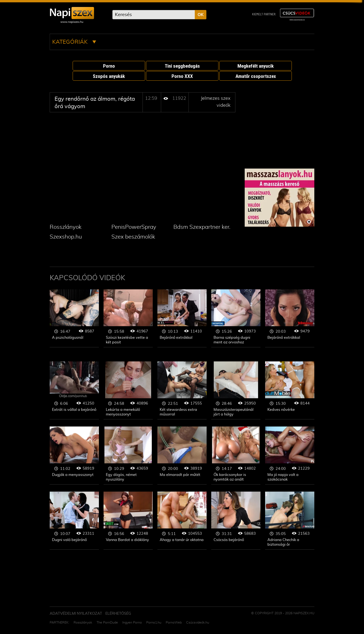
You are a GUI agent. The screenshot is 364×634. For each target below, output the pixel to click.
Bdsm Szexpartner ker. (202, 227)
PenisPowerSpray (134, 227)
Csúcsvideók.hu (198, 623)
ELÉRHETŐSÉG (118, 614)
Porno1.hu (154, 623)
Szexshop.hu (66, 237)
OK (201, 15)
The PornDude (107, 623)
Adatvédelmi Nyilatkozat (76, 614)
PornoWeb (174, 623)
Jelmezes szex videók (74, 318)
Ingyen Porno (132, 623)
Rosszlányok (66, 227)
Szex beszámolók (133, 237)
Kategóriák (74, 42)
